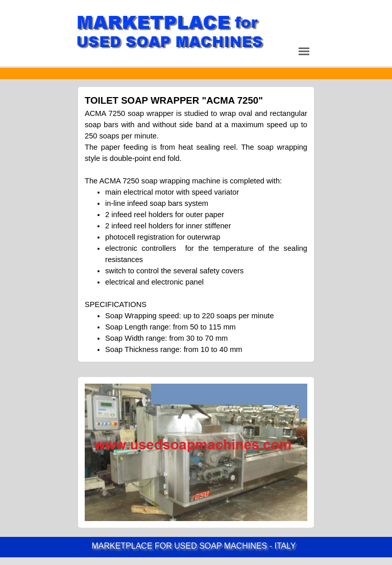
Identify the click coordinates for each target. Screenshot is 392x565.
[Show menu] (304, 51)
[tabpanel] (196, 74)
